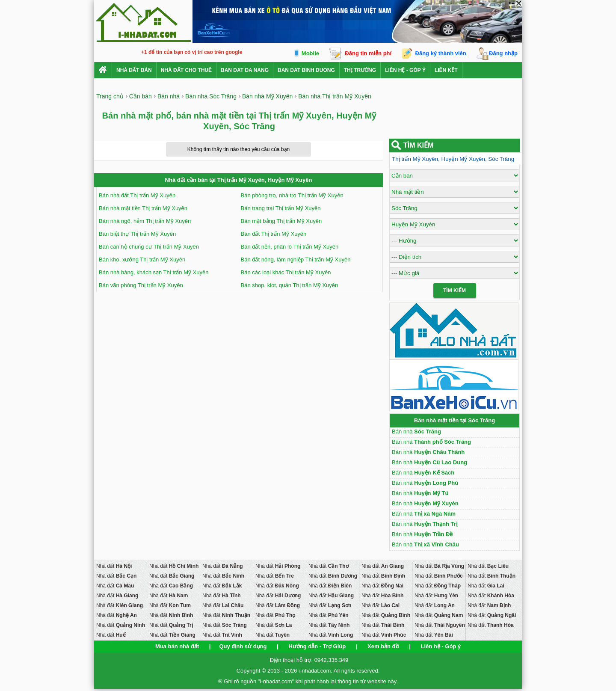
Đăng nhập (503, 53)
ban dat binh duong (306, 70)
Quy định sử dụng (243, 646)
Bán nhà (416, 432)
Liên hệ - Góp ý (405, 70)
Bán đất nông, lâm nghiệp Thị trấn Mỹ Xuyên (296, 259)
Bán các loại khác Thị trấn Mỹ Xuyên (286, 272)
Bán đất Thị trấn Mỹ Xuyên (274, 234)
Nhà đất (114, 566)
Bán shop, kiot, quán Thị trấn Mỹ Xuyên (290, 285)
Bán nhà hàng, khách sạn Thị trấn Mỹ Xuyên (154, 272)
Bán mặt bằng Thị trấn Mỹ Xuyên (281, 221)
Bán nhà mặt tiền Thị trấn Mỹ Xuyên (143, 208)
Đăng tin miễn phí (368, 53)
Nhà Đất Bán (134, 70)
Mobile (310, 53)
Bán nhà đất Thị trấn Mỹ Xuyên (137, 195)
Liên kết (446, 70)
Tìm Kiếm (455, 291)
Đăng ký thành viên (441, 53)
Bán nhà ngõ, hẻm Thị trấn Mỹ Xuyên (145, 221)
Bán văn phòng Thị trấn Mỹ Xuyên (141, 285)
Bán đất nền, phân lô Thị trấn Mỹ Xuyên (290, 247)
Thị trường (360, 70)
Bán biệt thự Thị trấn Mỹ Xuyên (137, 234)
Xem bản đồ (383, 646)
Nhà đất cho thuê (186, 70)
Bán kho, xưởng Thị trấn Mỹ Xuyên (142, 259)
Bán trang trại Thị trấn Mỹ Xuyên (281, 208)
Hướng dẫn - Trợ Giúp (317, 646)
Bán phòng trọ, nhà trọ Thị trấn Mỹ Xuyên (292, 195)
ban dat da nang (245, 70)
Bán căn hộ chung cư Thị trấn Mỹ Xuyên (149, 247)
